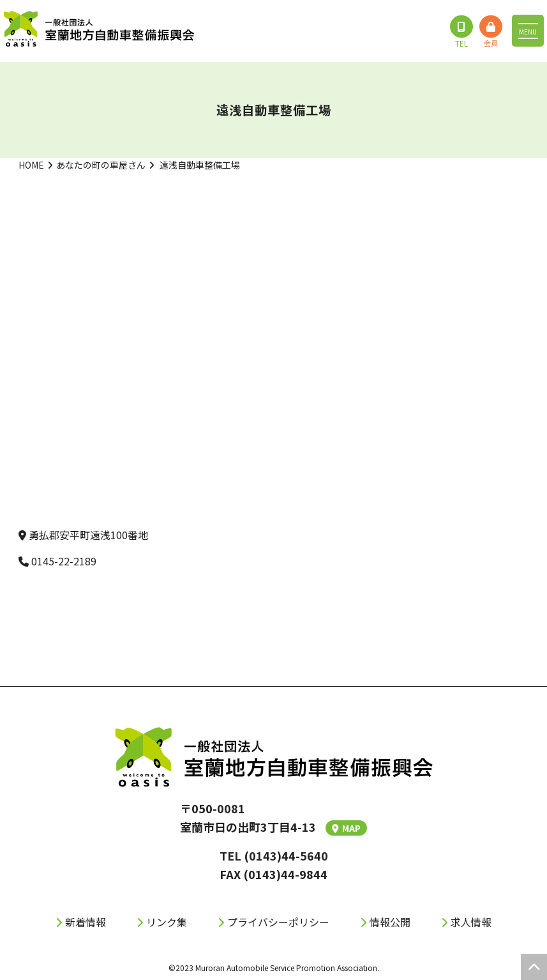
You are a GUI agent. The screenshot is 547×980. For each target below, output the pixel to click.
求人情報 (471, 922)
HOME (31, 165)
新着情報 (86, 922)
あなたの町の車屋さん (101, 165)
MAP (346, 828)
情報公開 (390, 922)
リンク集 (167, 922)
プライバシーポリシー (278, 922)
